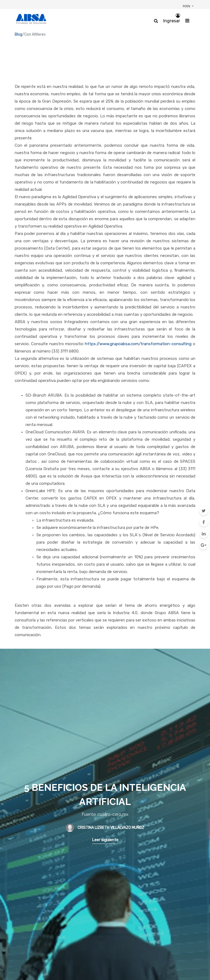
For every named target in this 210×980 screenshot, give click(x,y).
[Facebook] (204, 522)
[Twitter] (204, 511)
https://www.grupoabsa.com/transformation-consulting (138, 344)
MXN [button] (187, 6)
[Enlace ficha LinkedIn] (204, 534)
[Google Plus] (204, 545)
